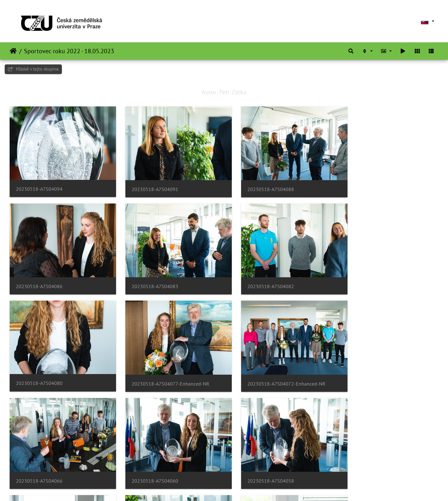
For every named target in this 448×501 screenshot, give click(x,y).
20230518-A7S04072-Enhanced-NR (55, 371)
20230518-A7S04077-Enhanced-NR (383, 278)
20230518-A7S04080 (258, 277)
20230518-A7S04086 (368, 185)
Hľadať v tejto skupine (33, 69)
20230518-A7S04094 (39, 185)
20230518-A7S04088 (258, 185)
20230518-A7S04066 (149, 371)
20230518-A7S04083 (39, 278)
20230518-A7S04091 (149, 185)
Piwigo (259, 488)
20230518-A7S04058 (368, 371)
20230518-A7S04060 (258, 371)
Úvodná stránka (13, 51)
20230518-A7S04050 (149, 464)
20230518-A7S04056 (39, 464)
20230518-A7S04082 (149, 278)
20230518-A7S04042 (258, 464)
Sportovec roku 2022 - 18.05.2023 (69, 51)
